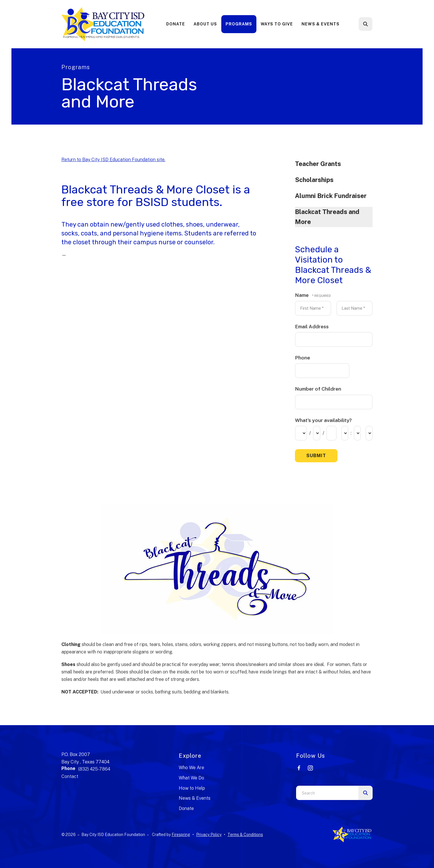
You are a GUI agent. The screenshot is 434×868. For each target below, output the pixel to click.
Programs (239, 24)
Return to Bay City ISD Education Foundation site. (113, 160)
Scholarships (314, 180)
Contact (70, 776)
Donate (176, 24)
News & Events (321, 24)
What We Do (191, 778)
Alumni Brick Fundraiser (331, 196)
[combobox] (327, 793)
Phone (303, 358)
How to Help (192, 788)
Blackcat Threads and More (327, 217)
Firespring (181, 835)
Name (302, 295)
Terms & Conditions (245, 835)
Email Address (312, 326)
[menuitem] (176, 24)
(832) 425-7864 (94, 769)
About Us (205, 24)
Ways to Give (277, 24)
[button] (365, 24)
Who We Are (191, 768)
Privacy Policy (209, 835)
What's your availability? (323, 420)
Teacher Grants (318, 164)
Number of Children (318, 389)
